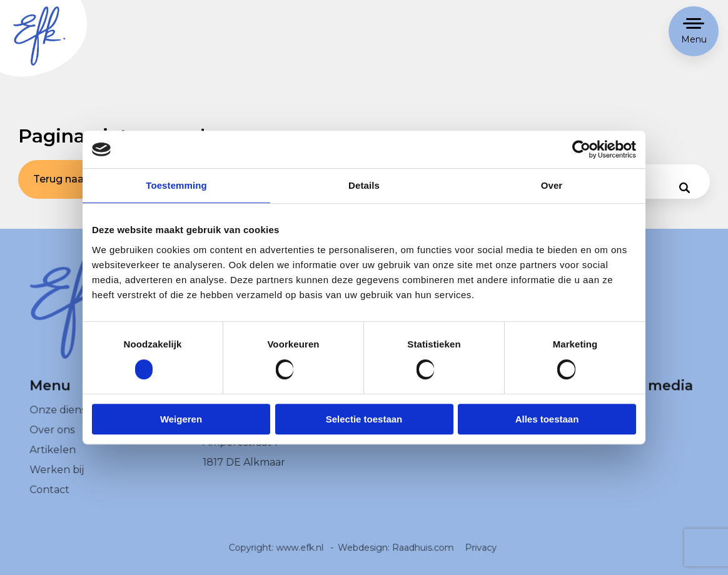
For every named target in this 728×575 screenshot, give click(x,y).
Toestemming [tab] (176, 185)
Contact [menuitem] (50, 499)
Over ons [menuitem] (52, 440)
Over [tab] (552, 185)
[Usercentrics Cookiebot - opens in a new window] (581, 149)
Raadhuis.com (423, 557)
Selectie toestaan (364, 419)
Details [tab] (364, 185)
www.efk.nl (301, 557)
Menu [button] (694, 39)
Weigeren (181, 419)
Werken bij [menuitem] (57, 479)
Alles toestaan (547, 419)
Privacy (480, 557)
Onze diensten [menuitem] (66, 420)
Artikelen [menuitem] (53, 459)
